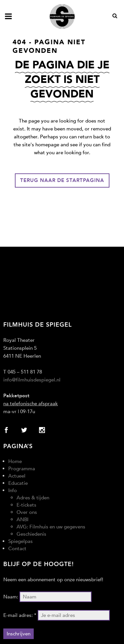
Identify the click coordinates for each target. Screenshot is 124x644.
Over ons (27, 512)
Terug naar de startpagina (62, 180)
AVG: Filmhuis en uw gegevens (51, 527)
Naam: (11, 597)
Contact (17, 549)
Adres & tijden (33, 498)
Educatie (18, 483)
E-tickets (26, 505)
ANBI (22, 519)
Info (13, 490)
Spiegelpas (21, 541)
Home (15, 461)
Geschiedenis (31, 534)
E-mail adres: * (20, 615)
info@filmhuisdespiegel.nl (32, 380)
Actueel (17, 476)
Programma (22, 469)
